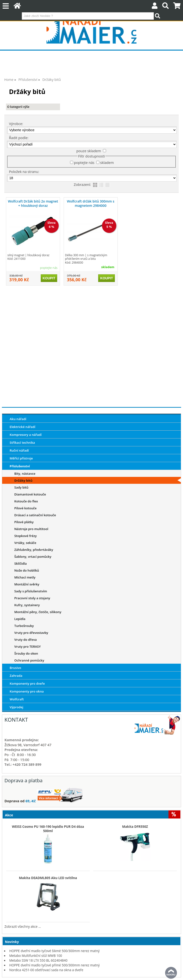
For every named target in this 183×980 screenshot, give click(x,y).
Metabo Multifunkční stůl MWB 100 (36, 956)
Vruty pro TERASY (28, 646)
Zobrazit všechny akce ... (23, 926)
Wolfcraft (17, 699)
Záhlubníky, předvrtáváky (34, 550)
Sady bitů (21, 487)
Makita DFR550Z (135, 827)
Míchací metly (25, 577)
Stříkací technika (22, 443)
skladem (107, 162)
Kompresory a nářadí (26, 435)
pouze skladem (89, 151)
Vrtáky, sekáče (25, 543)
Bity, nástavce (25, 474)
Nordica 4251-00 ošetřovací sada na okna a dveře (46, 970)
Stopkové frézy (25, 536)
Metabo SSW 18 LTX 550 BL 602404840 (38, 960)
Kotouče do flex (26, 501)
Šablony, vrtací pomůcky (33, 557)
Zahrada (16, 676)
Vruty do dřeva (25, 640)
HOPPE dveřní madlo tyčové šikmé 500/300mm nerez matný (54, 951)
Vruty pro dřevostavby (31, 633)
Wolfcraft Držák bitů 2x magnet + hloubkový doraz (33, 203)
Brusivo (15, 668)
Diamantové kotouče (30, 494)
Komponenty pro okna (27, 691)
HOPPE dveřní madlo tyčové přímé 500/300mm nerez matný (55, 965)
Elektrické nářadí (23, 427)
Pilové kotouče (25, 508)
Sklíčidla (20, 563)
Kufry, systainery (27, 605)
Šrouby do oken (26, 653)
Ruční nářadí (19, 450)
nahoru (171, 973)
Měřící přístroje (21, 458)
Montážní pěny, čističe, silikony (38, 612)
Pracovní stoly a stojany (32, 598)
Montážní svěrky (27, 584)
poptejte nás (84, 162)
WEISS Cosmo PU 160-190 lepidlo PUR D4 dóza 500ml (48, 829)
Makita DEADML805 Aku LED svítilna (48, 878)
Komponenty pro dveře (27, 683)
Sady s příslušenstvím (31, 591)
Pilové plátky (24, 522)
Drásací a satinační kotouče (35, 515)
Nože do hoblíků (27, 570)
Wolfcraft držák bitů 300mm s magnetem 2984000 (91, 203)
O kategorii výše (18, 107)
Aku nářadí (18, 419)
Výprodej (17, 707)
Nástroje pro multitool (31, 529)
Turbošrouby (24, 626)
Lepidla (20, 619)
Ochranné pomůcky (29, 660)
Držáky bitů (23, 480)
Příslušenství (20, 466)
